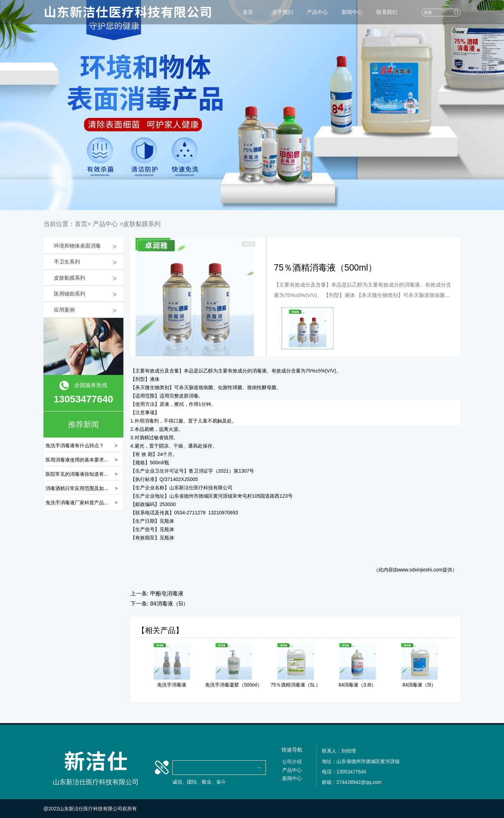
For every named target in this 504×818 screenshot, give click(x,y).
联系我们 (387, 12)
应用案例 (64, 310)
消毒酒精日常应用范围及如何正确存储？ (89, 488)
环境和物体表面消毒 (77, 246)
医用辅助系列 (70, 294)
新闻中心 (352, 12)
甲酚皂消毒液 (167, 594)
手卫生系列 (67, 262)
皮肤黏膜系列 (70, 278)
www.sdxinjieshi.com (420, 570)
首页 (248, 12)
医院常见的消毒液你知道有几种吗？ (84, 474)
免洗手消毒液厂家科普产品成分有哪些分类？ (94, 503)
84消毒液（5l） (169, 604)
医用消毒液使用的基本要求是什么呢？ (87, 460)
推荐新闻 (83, 424)
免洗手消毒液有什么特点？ (75, 446)
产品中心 (317, 12)
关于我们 (283, 12)
